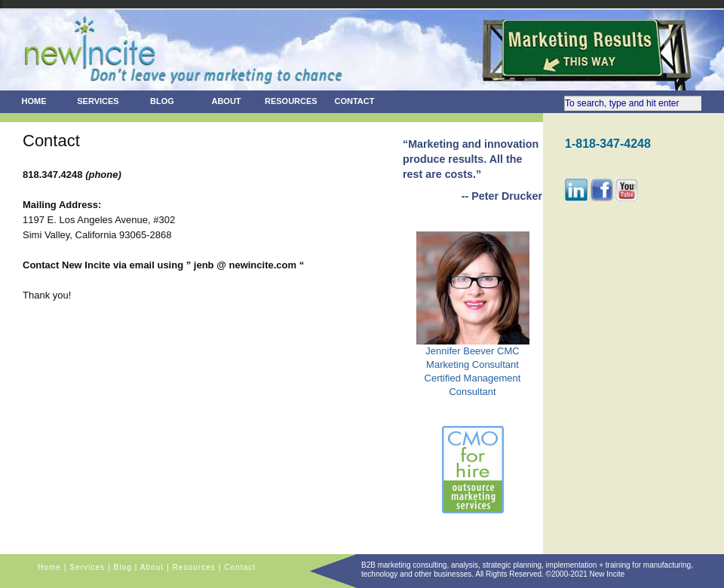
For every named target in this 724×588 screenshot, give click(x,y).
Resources (291, 101)
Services (98, 101)
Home (34, 101)
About (226, 101)
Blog (162, 101)
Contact (355, 101)
